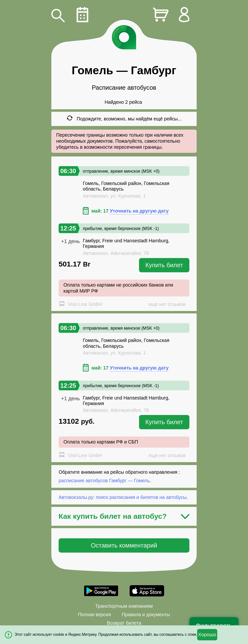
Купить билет (164, 265)
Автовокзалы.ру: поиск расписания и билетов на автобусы (123, 497)
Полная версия (94, 614)
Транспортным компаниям (124, 606)
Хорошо (207, 635)
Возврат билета (124, 623)
